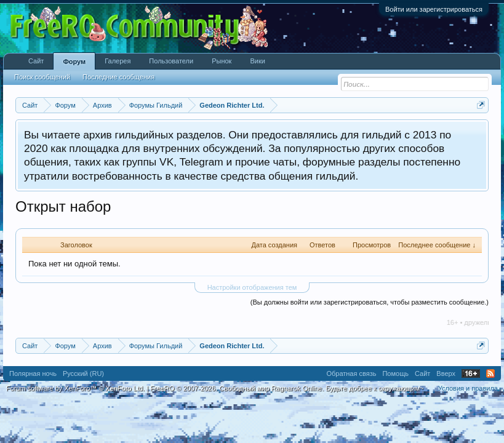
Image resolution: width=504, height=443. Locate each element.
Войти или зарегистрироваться (434, 9)
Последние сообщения (118, 77)
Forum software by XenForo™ (75, 388)
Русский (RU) (83, 373)
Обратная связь (351, 373)
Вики (257, 61)
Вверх (446, 373)
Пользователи (171, 61)
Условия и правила (468, 388)
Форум (74, 62)
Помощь (395, 373)
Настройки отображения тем (252, 287)
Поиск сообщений (42, 77)
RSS (490, 373)
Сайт (36, 61)
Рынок (222, 61)
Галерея (118, 61)
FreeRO (287, 388)
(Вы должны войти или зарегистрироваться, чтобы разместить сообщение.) (370, 302)
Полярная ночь (33, 373)
